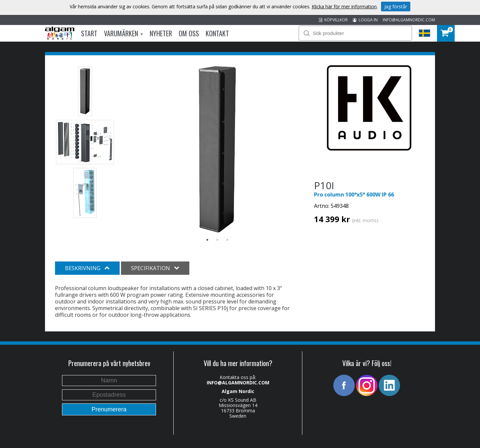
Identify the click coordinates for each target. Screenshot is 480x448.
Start (89, 33)
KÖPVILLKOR (333, 20)
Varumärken (123, 33)
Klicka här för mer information (344, 6)
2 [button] (217, 240)
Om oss (189, 33)
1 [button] (207, 240)
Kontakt (217, 33)
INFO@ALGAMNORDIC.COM (409, 20)
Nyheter (161, 33)
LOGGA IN (365, 20)
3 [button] (227, 240)
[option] (217, 149)
